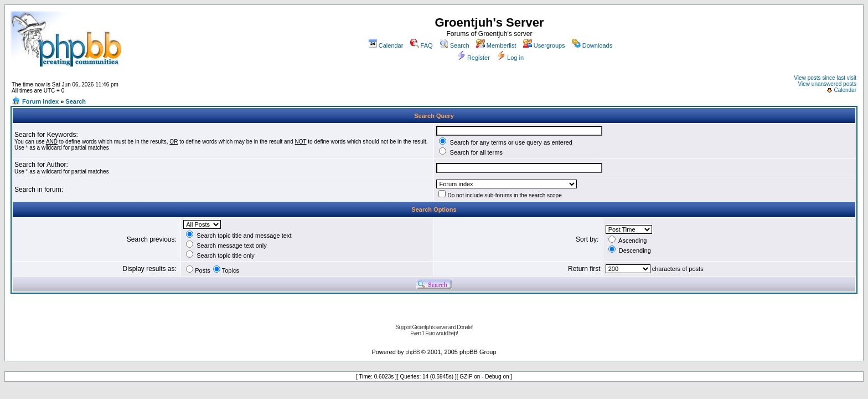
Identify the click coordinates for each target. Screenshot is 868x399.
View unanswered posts (827, 84)
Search (454, 45)
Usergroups (544, 45)
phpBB (413, 352)
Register (473, 58)
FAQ (422, 45)
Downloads (592, 45)
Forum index (40, 101)
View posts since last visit (825, 78)
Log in (510, 58)
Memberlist (496, 45)
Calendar (386, 45)
